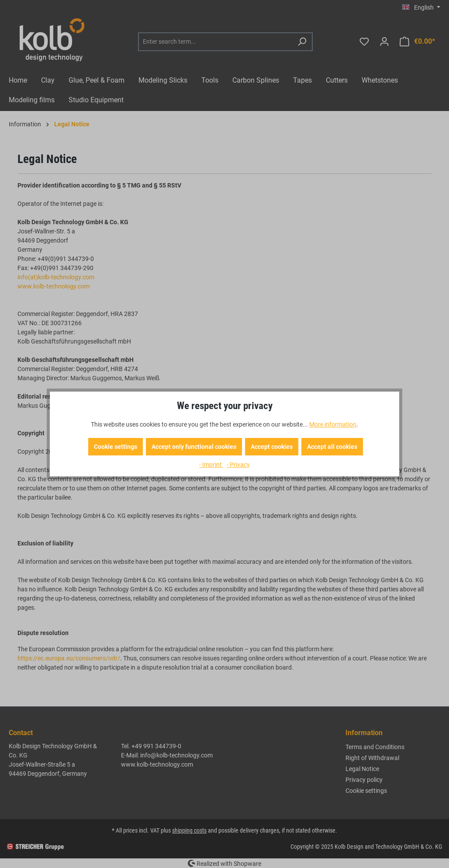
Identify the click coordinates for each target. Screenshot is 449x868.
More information (333, 424)
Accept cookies (272, 447)
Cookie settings (116, 447)
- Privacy (238, 465)
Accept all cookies (332, 447)
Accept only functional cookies (194, 447)
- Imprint (211, 465)
